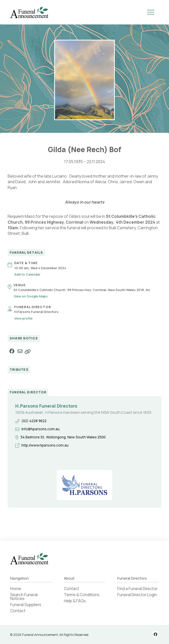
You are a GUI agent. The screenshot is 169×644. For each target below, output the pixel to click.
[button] (151, 12)
